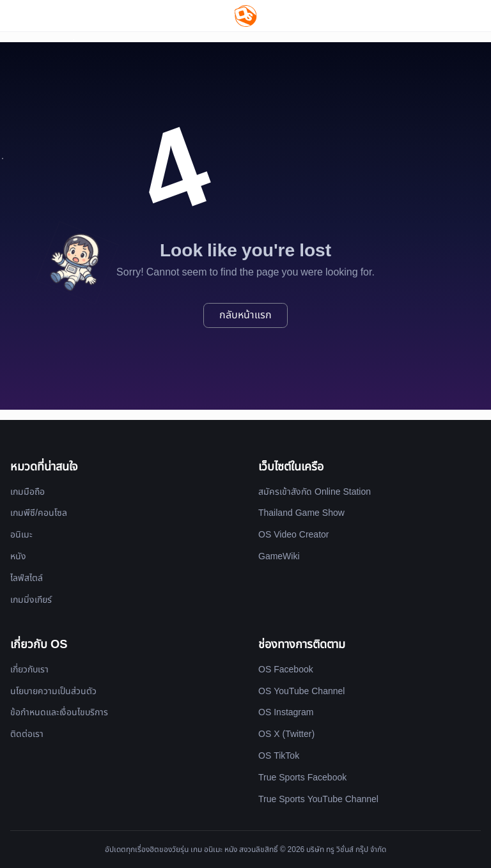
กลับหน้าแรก (245, 315)
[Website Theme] (457, 16)
